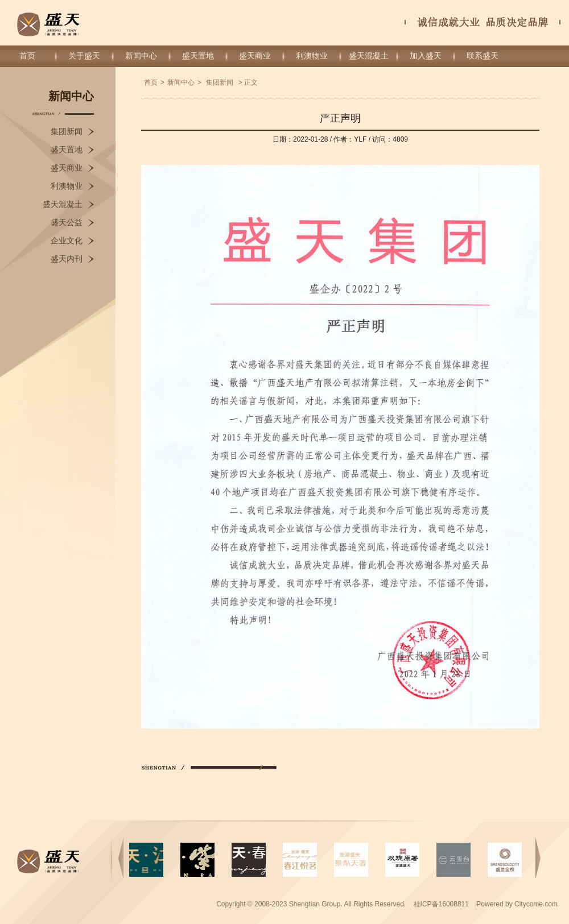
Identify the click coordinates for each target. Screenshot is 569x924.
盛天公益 (67, 223)
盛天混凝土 (369, 56)
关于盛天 (84, 56)
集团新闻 (67, 132)
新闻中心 (141, 56)
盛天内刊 (67, 259)
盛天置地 (198, 56)
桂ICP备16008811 (442, 904)
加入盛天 (426, 56)
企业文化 (67, 241)
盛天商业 (255, 56)
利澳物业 (312, 56)
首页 (27, 56)
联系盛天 (483, 56)
